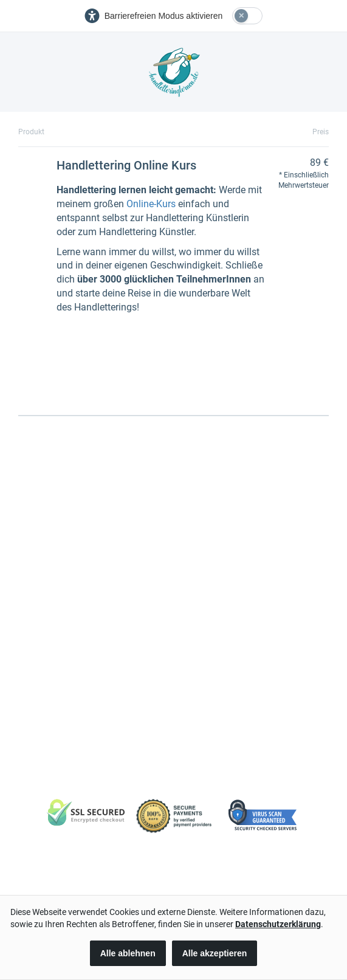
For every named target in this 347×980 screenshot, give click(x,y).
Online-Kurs (151, 204)
